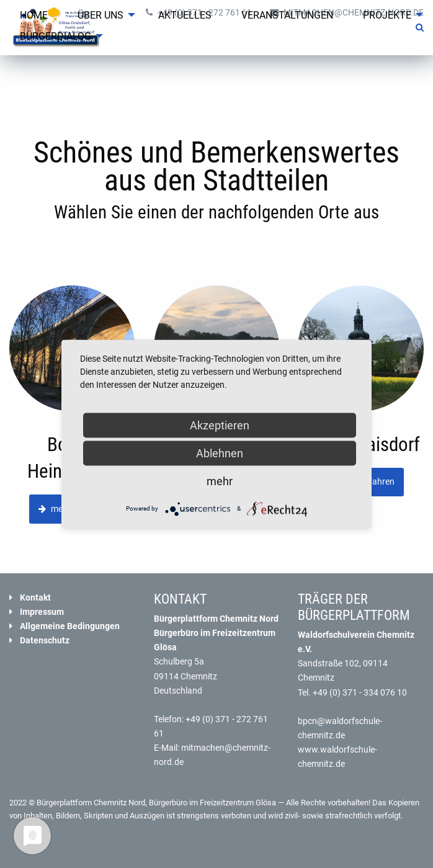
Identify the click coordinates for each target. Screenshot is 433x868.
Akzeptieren (220, 425)
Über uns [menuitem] (100, 15)
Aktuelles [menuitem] (185, 15)
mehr (220, 481)
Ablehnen (220, 453)
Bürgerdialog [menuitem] (56, 36)
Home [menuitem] (34, 15)
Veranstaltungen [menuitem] (287, 15)
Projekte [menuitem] (387, 15)
